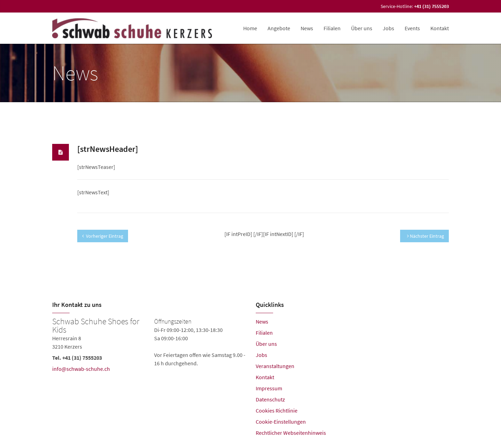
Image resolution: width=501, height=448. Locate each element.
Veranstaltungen (275, 366)
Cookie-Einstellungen (281, 422)
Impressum (269, 388)
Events (412, 28)
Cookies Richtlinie (277, 410)
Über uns (362, 28)
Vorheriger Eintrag (103, 236)
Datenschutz (270, 399)
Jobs (388, 28)
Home (250, 28)
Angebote (279, 28)
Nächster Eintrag (426, 236)
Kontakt (440, 28)
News (307, 28)
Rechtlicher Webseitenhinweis (291, 433)
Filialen (332, 28)
